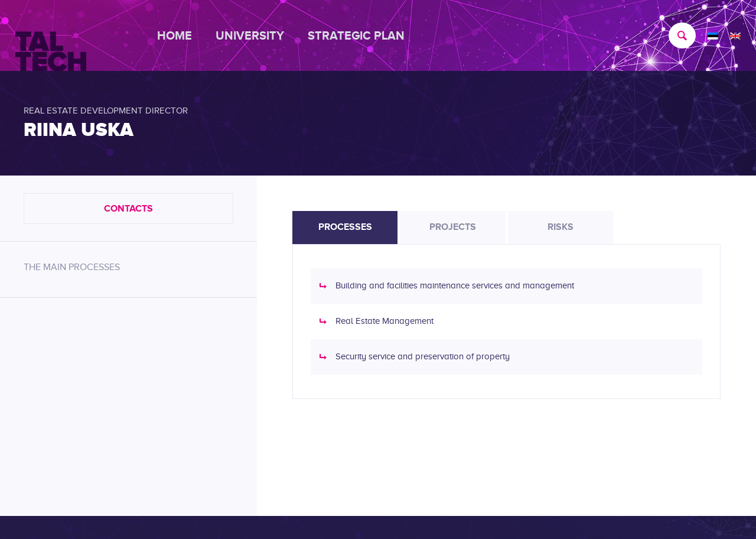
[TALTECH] (51, 36)
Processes (345, 227)
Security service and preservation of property (423, 356)
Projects (453, 227)
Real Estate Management (384, 321)
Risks (561, 227)
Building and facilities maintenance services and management (455, 285)
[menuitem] (180, 35)
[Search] (676, 35)
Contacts (128, 209)
